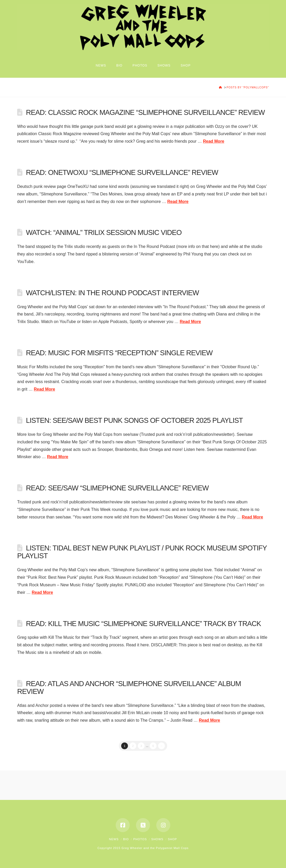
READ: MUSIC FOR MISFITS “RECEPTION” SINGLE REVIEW (119, 353)
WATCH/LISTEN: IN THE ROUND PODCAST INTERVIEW (112, 293)
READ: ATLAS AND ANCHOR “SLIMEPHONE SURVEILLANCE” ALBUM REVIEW (129, 688)
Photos (140, 839)
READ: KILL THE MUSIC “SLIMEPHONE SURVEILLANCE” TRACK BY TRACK (144, 624)
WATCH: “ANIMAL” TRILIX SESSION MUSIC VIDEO (104, 232)
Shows (157, 839)
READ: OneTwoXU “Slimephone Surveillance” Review (122, 172)
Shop (173, 839)
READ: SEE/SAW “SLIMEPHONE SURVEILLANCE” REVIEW (117, 488)
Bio (126, 839)
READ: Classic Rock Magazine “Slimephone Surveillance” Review (145, 112)
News (114, 839)
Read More (214, 141)
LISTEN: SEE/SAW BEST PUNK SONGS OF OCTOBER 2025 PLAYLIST (134, 420)
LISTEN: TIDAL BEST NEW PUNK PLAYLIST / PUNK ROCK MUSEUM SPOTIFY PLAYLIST (142, 552)
